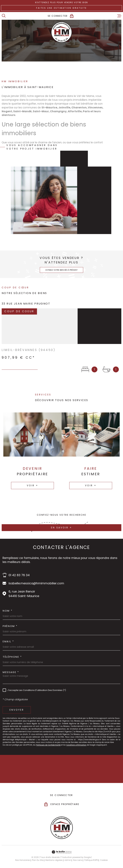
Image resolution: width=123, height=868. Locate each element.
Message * (11, 672)
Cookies (104, 860)
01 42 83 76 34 (19, 575)
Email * (8, 641)
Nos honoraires (23, 860)
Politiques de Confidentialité (48, 745)
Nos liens (78, 860)
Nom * (8, 611)
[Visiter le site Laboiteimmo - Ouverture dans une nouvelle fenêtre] (61, 852)
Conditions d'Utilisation (76, 745)
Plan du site (38, 860)
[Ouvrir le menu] (119, 16)
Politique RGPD (91, 860)
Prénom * (10, 626)
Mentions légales (54, 860)
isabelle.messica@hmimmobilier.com (36, 583)
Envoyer (17, 710)
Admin (68, 860)
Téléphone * (12, 657)
